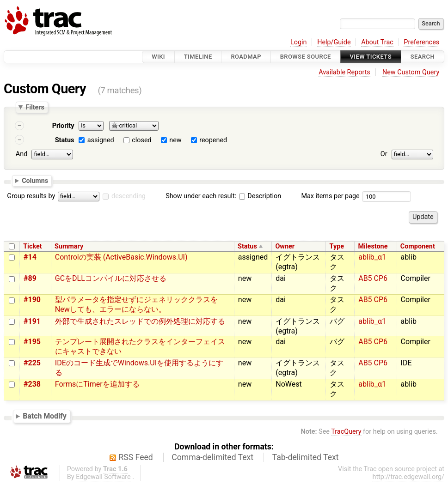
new (175, 140)
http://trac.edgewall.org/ (408, 477)
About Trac (377, 42)
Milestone (373, 246)
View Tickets (371, 57)
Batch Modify (45, 416)
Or (384, 154)
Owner (285, 246)
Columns (35, 180)
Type (337, 246)
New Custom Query (411, 72)
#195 (32, 342)
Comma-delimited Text (212, 457)
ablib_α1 (372, 257)
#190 (32, 300)
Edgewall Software (103, 477)
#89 (30, 278)
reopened (213, 140)
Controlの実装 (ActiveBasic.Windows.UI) (121, 257)
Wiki (158, 57)
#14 (30, 257)
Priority (63, 126)
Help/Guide (334, 42)
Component (418, 246)
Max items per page (330, 196)
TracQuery (346, 432)
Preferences (421, 42)
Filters (35, 107)
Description (260, 196)
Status (65, 140)
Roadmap (246, 57)
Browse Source (306, 57)
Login (299, 42)
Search (423, 57)
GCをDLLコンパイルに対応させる (111, 278)
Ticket (32, 246)
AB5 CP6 (373, 278)
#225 (32, 363)
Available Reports (344, 72)
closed (141, 140)
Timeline (198, 57)
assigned (101, 140)
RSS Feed (136, 457)
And (21, 154)
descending (129, 196)
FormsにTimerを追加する (97, 384)
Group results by (31, 196)
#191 (32, 321)
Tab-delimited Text (306, 457)
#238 (32, 384)
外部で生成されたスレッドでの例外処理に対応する (140, 321)
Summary (69, 246)
